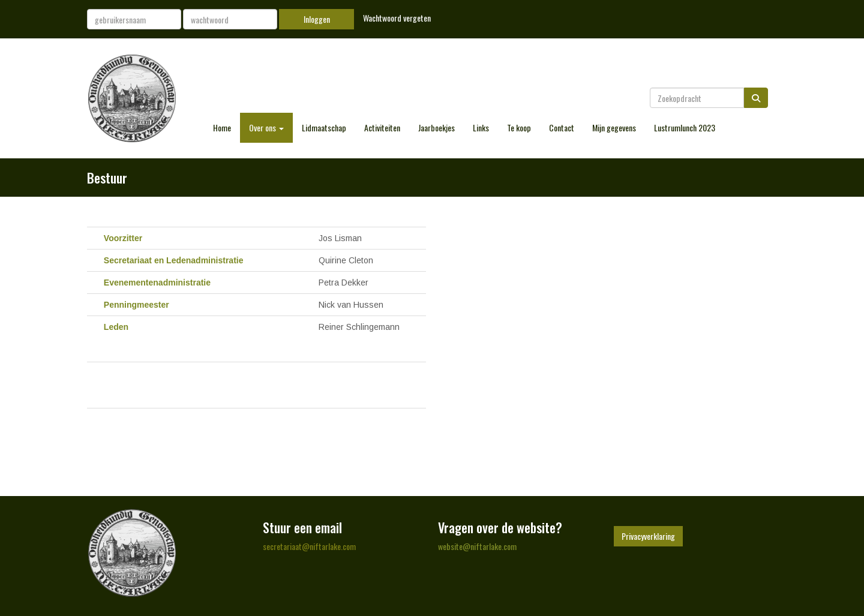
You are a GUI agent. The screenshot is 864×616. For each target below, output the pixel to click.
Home (222, 127)
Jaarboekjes (436, 127)
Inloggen (317, 19)
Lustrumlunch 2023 (685, 127)
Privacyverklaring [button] (648, 536)
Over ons (266, 127)
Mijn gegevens (614, 127)
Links (481, 127)
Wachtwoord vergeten (397, 18)
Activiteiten (382, 127)
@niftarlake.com (309, 546)
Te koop (519, 127)
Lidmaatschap (324, 127)
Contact (562, 127)
